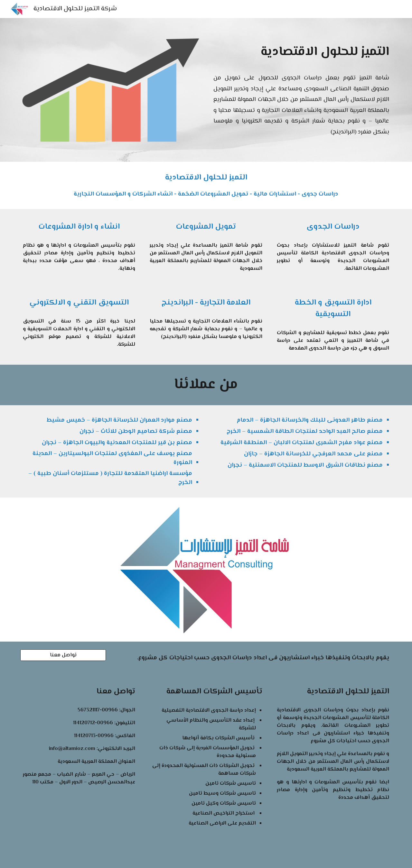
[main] (301, 52)
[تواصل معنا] (63, 655)
